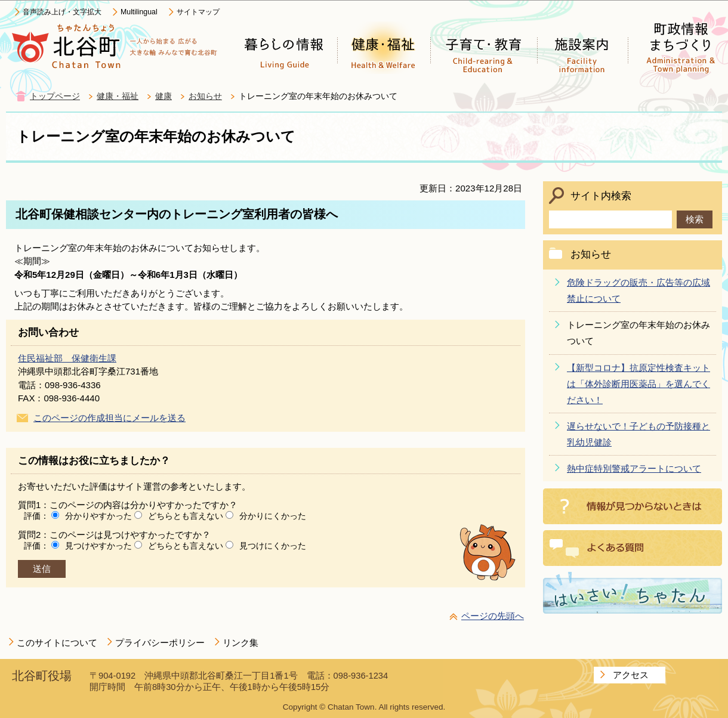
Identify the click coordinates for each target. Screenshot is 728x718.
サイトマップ (198, 12)
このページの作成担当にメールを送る (109, 418)
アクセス (631, 675)
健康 (164, 96)
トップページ (55, 96)
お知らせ (205, 96)
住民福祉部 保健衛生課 (67, 358)
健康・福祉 (118, 96)
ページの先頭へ (493, 616)
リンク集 (240, 643)
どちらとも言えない (186, 516)
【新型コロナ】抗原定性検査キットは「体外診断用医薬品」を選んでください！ (638, 384)
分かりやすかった (98, 516)
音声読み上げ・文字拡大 (62, 12)
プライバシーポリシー (160, 643)
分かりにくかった (273, 516)
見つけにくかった (273, 546)
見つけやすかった (98, 546)
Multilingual (139, 12)
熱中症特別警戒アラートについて (634, 468)
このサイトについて (57, 643)
